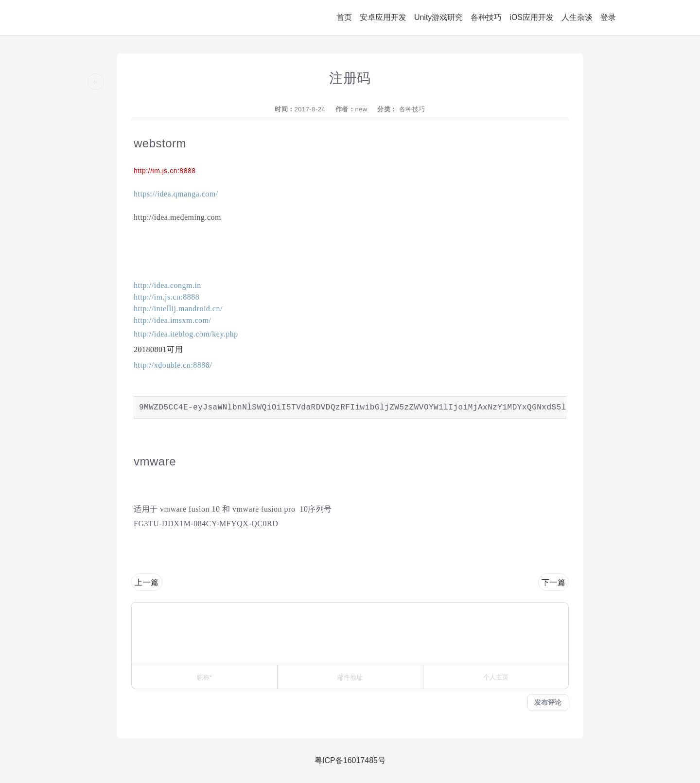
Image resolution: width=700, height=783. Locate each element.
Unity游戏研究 (438, 17)
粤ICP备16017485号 (350, 760)
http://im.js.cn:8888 (165, 171)
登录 (608, 17)
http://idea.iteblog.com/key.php (186, 334)
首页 (344, 17)
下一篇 (554, 582)
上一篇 (147, 582)
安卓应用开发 (383, 17)
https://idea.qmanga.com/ (176, 194)
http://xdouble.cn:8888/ (173, 365)
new (361, 109)
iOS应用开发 (532, 17)
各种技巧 (486, 17)
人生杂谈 (577, 17)
